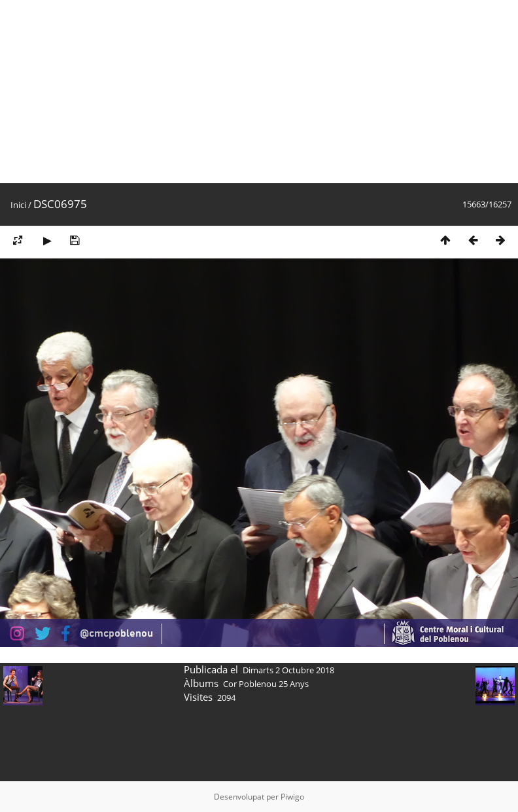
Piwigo (292, 797)
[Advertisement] (211, 92)
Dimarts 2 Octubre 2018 (288, 670)
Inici (18, 205)
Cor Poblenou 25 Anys (266, 684)
